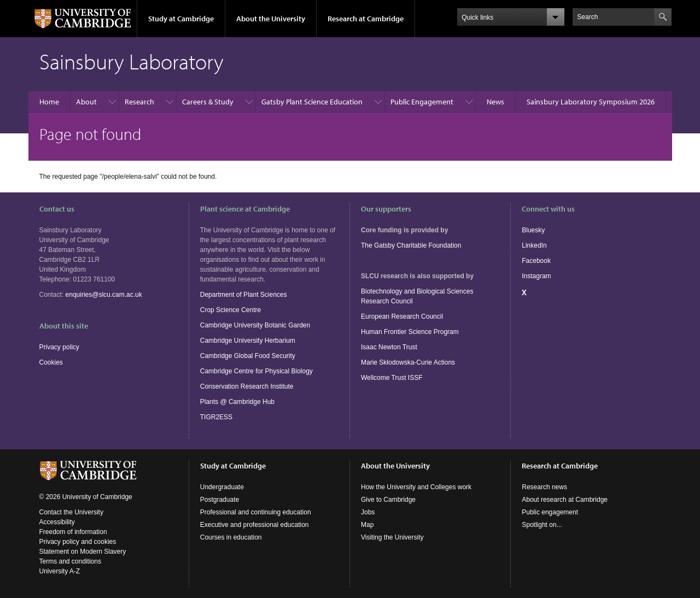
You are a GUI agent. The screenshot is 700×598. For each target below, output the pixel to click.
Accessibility (57, 522)
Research (139, 102)
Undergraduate (222, 487)
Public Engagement (422, 102)
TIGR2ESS (216, 417)
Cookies (51, 362)
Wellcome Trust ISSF (392, 378)
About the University (271, 19)
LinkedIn (534, 245)
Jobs (368, 512)
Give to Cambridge (388, 500)
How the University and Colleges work (416, 487)
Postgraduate (220, 500)
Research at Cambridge (366, 19)
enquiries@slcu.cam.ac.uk (104, 295)
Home (49, 102)
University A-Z (60, 571)
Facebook (536, 261)
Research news (544, 487)
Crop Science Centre (231, 310)
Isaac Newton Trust (389, 347)
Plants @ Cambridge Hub (237, 402)
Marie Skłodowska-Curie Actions (408, 362)
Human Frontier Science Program (410, 332)
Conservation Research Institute (247, 386)
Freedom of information (73, 532)
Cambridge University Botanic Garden (255, 325)
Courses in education (231, 537)
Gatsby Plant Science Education (312, 102)
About (86, 102)
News (495, 102)
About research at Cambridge (565, 500)
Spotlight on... (542, 525)
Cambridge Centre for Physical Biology (256, 371)
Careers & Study (208, 102)
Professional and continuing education (256, 512)
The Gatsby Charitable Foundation (411, 245)
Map (367, 525)
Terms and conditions (70, 561)
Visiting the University (392, 537)
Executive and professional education (255, 525)
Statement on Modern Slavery (83, 552)
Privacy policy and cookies (78, 542)
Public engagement (550, 512)
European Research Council (402, 316)
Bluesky (533, 230)
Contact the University (71, 512)
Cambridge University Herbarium (248, 341)
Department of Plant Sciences (244, 295)
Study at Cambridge (181, 19)
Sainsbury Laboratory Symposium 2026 (591, 102)
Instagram (536, 276)
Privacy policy (59, 347)
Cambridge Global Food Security (248, 356)
